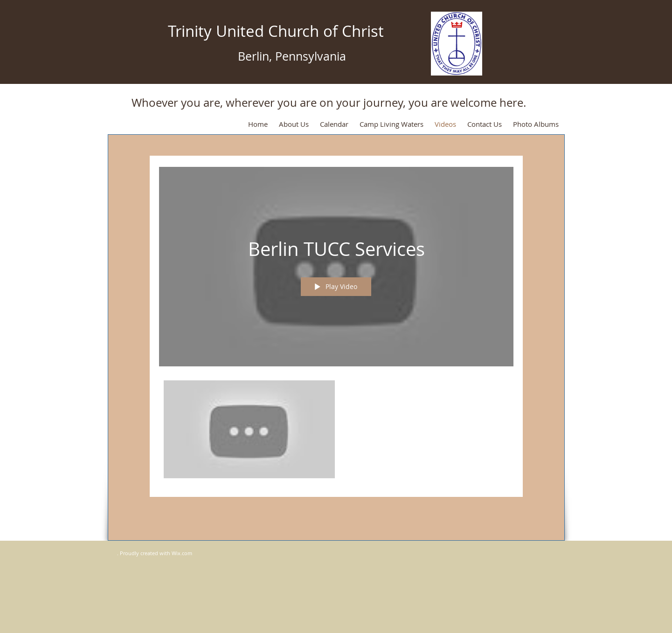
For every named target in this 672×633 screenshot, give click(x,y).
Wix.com (182, 553)
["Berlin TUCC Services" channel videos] (336, 432)
